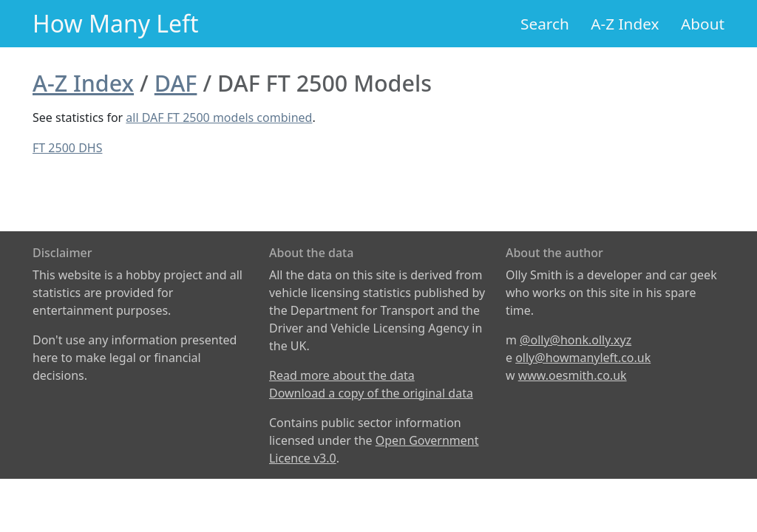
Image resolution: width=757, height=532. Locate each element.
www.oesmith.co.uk (573, 375)
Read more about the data (342, 375)
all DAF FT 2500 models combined (219, 117)
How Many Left (116, 23)
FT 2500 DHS (67, 148)
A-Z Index (625, 24)
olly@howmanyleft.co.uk (583, 358)
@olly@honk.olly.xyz (576, 340)
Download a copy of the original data (371, 393)
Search (545, 24)
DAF (176, 83)
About (703, 24)
